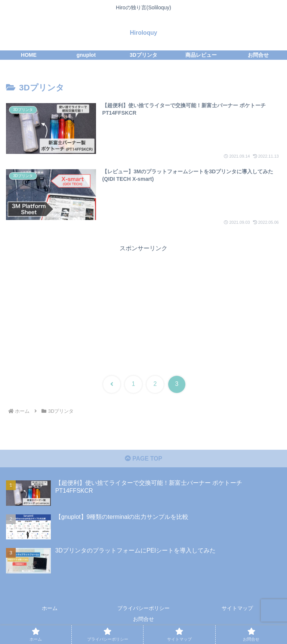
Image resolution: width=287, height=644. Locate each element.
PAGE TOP (143, 459)
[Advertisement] (143, 306)
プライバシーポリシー (143, 609)
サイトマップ (237, 609)
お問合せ (143, 620)
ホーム (50, 609)
